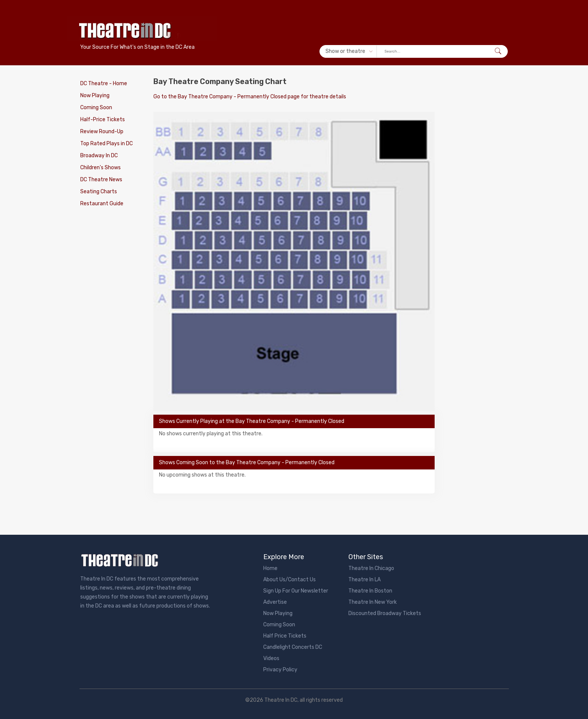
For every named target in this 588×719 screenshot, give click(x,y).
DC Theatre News (101, 180)
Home (270, 568)
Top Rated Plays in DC (106, 144)
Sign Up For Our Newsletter (296, 591)
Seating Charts (99, 192)
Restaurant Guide (102, 204)
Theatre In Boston (370, 591)
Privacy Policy (280, 670)
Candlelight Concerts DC (293, 647)
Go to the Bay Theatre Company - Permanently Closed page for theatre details (250, 97)
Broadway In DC (99, 156)
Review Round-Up (102, 132)
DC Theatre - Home (104, 83)
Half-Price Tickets (103, 120)
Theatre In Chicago (371, 568)
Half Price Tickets (285, 636)
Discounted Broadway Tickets (385, 613)
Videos (271, 658)
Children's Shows (100, 168)
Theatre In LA (364, 580)
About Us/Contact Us (289, 580)
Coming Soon (96, 108)
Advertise (275, 602)
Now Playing (95, 96)
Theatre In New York (373, 602)
